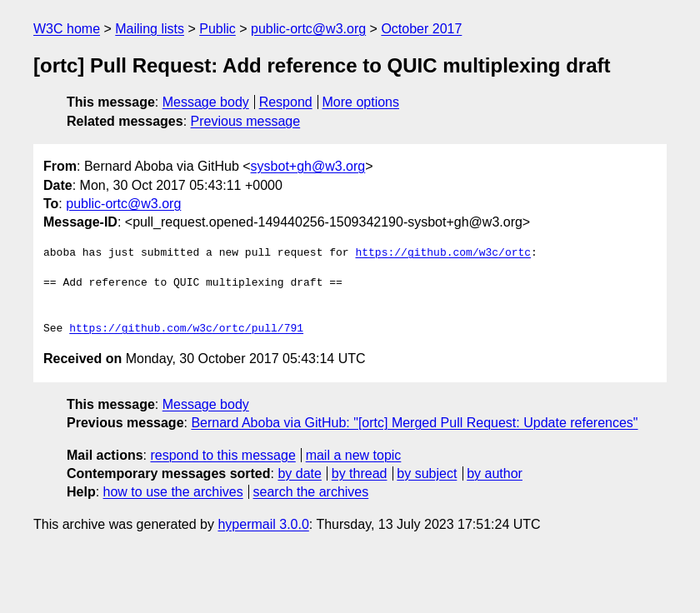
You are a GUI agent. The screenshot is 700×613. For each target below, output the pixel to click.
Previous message (246, 121)
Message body (206, 102)
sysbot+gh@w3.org (308, 166)
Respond (286, 102)
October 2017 (421, 29)
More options (361, 102)
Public (217, 29)
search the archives (311, 492)
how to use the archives (173, 492)
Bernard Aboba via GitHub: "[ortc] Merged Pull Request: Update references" (414, 423)
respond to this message (222, 455)
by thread (360, 473)
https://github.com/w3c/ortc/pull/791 (186, 329)
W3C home (67, 29)
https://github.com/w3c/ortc (443, 253)
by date (299, 473)
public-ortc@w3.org (308, 29)
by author (495, 473)
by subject (427, 473)
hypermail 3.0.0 (263, 524)
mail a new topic (354, 455)
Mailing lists (150, 29)
